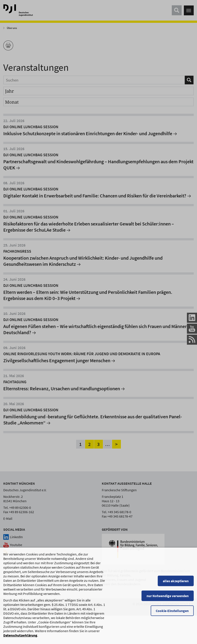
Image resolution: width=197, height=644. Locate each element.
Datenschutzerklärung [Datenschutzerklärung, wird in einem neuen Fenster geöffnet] (20, 636)
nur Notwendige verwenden (168, 596)
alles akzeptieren (176, 582)
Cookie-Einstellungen (172, 611)
